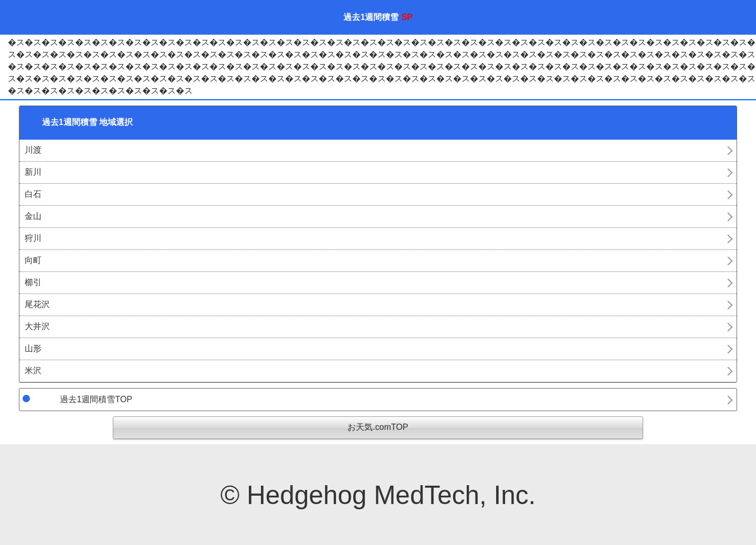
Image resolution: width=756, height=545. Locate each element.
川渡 (33, 150)
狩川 (33, 238)
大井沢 (37, 326)
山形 (33, 348)
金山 (33, 216)
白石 (33, 194)
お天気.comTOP (378, 427)
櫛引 (33, 282)
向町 (33, 260)
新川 (33, 172)
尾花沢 (37, 304)
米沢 (33, 370)
